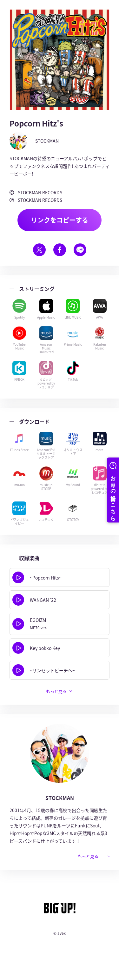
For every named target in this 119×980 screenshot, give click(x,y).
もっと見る (56, 691)
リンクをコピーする (60, 220)
